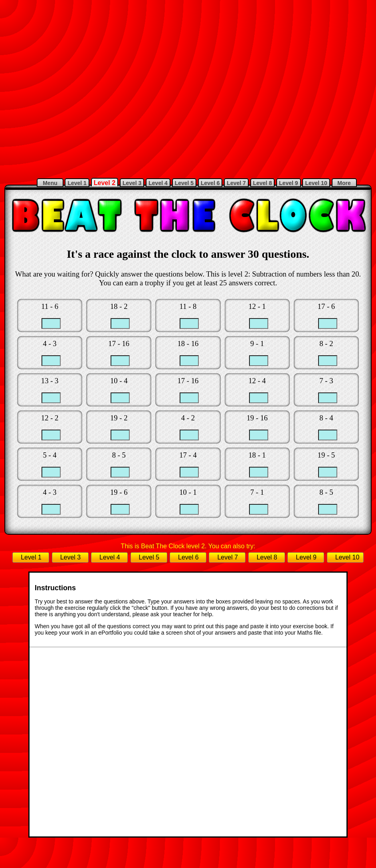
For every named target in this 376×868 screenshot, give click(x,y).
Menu (50, 183)
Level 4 (158, 183)
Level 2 (105, 183)
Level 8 (262, 183)
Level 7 (236, 183)
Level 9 (288, 183)
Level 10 (316, 183)
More (344, 183)
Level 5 (184, 183)
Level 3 (132, 183)
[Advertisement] (128, 88)
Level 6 (210, 183)
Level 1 (77, 183)
